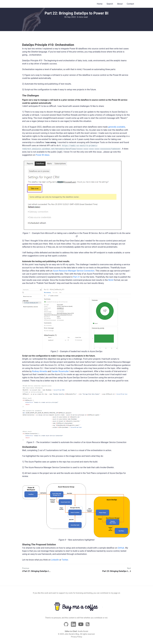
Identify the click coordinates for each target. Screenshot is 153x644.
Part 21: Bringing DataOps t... (36, 571)
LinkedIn (55, 560)
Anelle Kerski (83, 631)
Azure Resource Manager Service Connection (74, 271)
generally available (117, 127)
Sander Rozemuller (60, 371)
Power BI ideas (43, 155)
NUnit (111, 280)
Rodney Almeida (40, 371)
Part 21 (76, 277)
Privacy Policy (76, 637)
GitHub (121, 548)
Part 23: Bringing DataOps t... (117, 571)
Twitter (65, 560)
